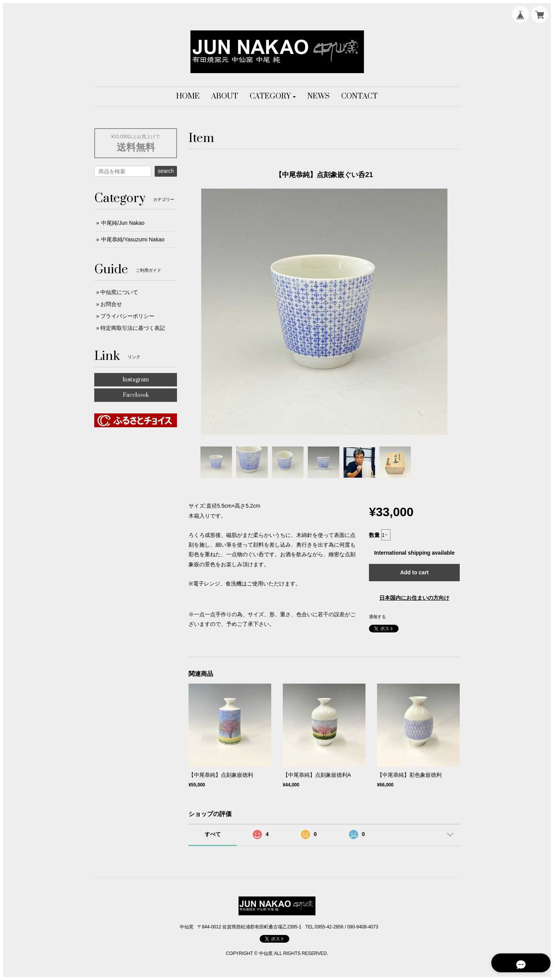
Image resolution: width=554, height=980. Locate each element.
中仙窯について (119, 292)
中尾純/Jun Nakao (123, 223)
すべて (213, 834)
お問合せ (111, 304)
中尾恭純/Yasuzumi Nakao (133, 239)
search (166, 171)
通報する (377, 617)
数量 (374, 535)
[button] (273, 97)
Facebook (136, 395)
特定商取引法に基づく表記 (133, 328)
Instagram (136, 380)
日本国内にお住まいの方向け (414, 598)
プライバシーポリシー (127, 316)
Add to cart (414, 572)
